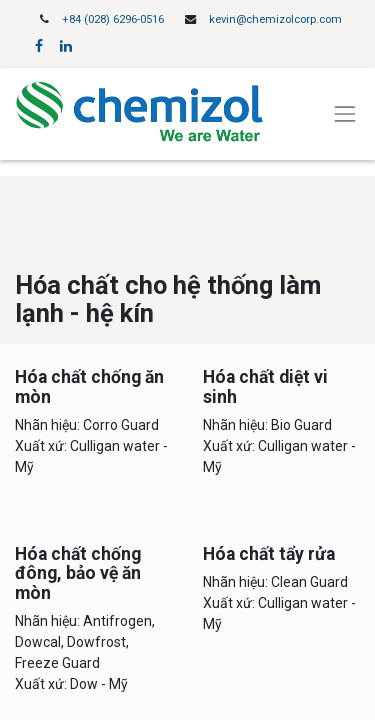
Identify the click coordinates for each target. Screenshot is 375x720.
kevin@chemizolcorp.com (275, 19)
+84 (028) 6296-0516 (113, 19)
